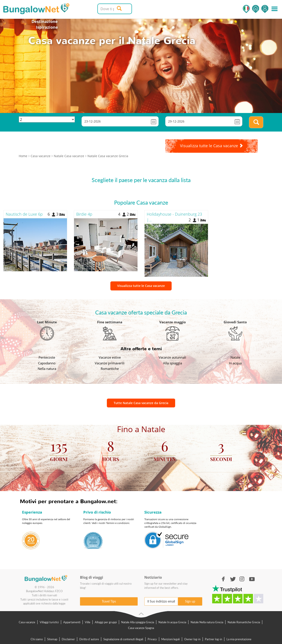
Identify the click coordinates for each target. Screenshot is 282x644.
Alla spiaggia (173, 363)
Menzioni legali (171, 639)
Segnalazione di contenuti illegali (123, 639)
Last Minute (47, 322)
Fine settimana (110, 322)
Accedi (265, 9)
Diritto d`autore (89, 639)
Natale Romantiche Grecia (244, 622)
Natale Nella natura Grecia (207, 622)
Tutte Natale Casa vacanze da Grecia (141, 403)
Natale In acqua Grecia (172, 622)
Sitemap (52, 639)
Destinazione (45, 21)
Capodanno (47, 363)
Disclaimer (68, 639)
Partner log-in (213, 639)
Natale (235, 357)
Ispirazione (47, 27)
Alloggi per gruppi (106, 622)
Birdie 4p (84, 214)
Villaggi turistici (49, 622)
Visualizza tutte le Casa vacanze (141, 286)
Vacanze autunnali (172, 357)
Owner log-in (192, 639)
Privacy (152, 639)
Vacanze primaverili (110, 363)
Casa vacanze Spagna (141, 628)
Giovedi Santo (235, 322)
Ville (88, 622)
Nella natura (47, 369)
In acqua (235, 363)
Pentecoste (47, 357)
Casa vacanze (27, 622)
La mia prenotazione (239, 639)
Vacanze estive (110, 357)
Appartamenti (72, 622)
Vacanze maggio (173, 322)
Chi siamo (37, 639)
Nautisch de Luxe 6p (24, 214)
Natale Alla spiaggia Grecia (138, 622)
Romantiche (110, 369)
